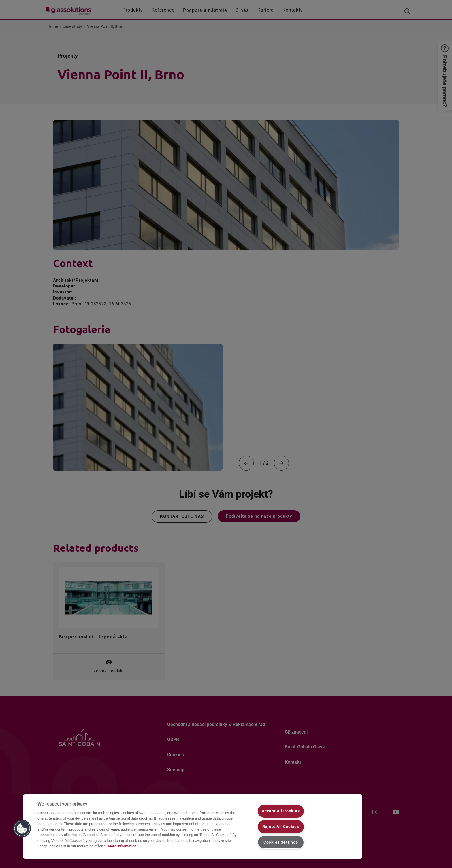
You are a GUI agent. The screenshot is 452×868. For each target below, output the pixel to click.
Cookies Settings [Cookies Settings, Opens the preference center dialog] (281, 842)
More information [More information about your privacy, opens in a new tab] (122, 846)
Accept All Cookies (281, 811)
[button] (22, 829)
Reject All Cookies (281, 827)
